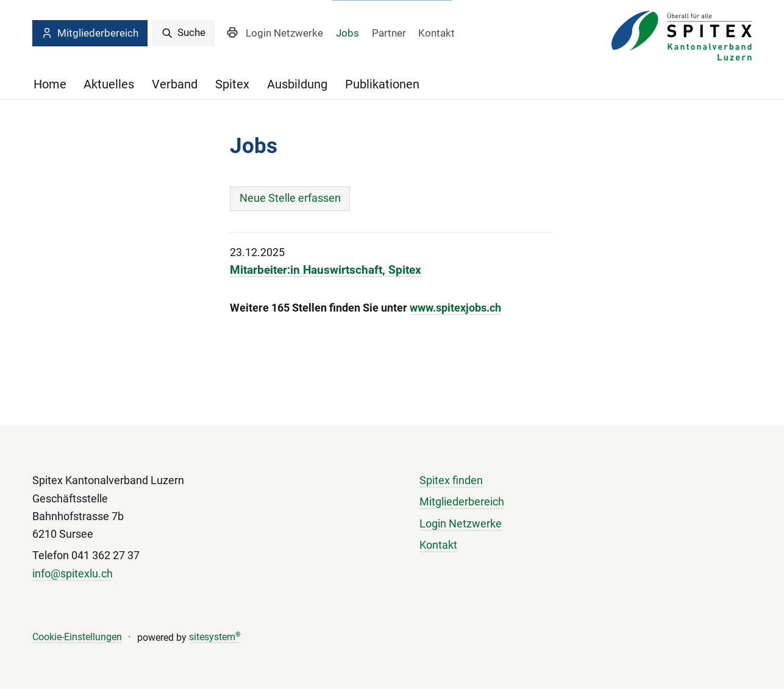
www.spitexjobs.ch (455, 308)
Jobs (347, 33)
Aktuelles (109, 84)
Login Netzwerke (284, 33)
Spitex (232, 84)
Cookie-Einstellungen (77, 637)
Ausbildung (297, 84)
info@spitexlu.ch (73, 574)
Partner (389, 33)
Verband (175, 84)
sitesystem (215, 637)
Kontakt (437, 33)
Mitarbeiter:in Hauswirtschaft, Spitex (326, 270)
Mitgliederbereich (90, 33)
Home (50, 84)
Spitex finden (451, 481)
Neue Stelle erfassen (290, 198)
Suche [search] (184, 32)
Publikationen (382, 84)
